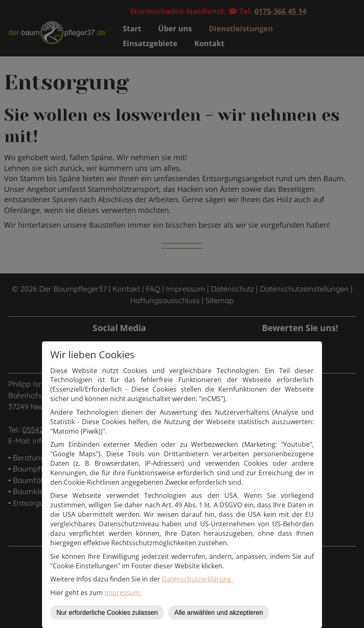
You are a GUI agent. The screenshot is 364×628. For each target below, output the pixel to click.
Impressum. (123, 593)
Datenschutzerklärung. (197, 579)
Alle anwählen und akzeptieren (219, 613)
